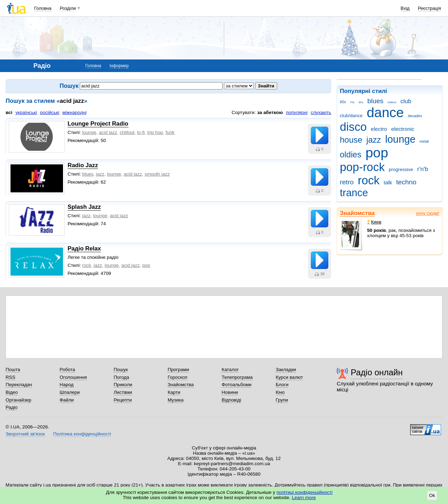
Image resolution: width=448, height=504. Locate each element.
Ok (432, 495)
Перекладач (19, 385)
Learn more (304, 498)
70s (352, 102)
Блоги (282, 385)
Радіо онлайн (377, 372)
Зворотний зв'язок (25, 434)
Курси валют (289, 377)
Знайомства (357, 213)
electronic (403, 129)
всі (9, 112)
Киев (374, 222)
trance (354, 193)
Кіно (280, 392)
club (406, 101)
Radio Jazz (83, 165)
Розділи (68, 8)
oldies (351, 155)
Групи (282, 400)
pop (377, 153)
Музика (176, 400)
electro (379, 129)
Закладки (286, 370)
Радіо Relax (84, 249)
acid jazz (108, 132)
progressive (401, 169)
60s (343, 102)
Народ (66, 385)
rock (369, 180)
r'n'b (423, 169)
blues (376, 101)
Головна (43, 8)
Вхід (405, 8)
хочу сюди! (428, 213)
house (351, 140)
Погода (121, 377)
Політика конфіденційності (82, 434)
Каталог (230, 370)
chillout (392, 102)
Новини (230, 392)
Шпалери (69, 392)
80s (361, 102)
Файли (67, 400)
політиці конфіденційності (304, 492)
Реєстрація (429, 8)
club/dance (351, 116)
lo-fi (141, 132)
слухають (321, 112)
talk (388, 182)
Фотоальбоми (236, 385)
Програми (178, 370)
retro (347, 182)
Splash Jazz (84, 207)
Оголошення (73, 377)
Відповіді (231, 400)
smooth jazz (157, 174)
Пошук (121, 370)
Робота (67, 370)
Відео (12, 392)
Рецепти (123, 400)
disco (353, 127)
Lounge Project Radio (98, 124)
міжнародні (74, 112)
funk (170, 132)
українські (26, 112)
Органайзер (18, 400)
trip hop (155, 132)
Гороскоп (177, 377)
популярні (297, 112)
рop (146, 265)
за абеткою (270, 112)
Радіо (12, 407)
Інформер (119, 66)
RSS (10, 377)
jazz (374, 140)
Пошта (13, 370)
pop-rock (362, 167)
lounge (400, 139)
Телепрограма (237, 377)
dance (385, 112)
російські (50, 112)
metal (424, 141)
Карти (174, 392)
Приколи (123, 385)
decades (415, 116)
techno (406, 182)
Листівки (123, 392)
